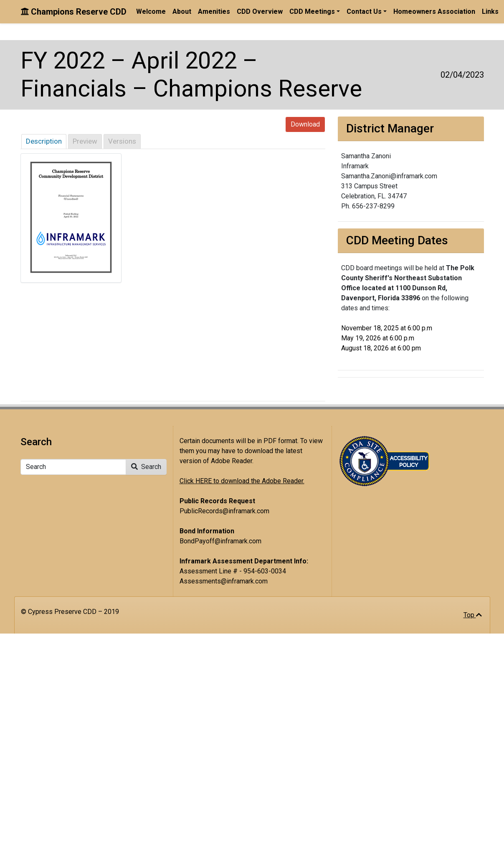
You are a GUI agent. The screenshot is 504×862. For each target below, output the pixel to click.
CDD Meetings (312, 11)
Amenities (214, 11)
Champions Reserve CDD (73, 12)
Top (473, 615)
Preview (85, 141)
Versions (122, 141)
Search (146, 467)
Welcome (151, 11)
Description (44, 141)
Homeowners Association (434, 11)
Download (305, 124)
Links (490, 11)
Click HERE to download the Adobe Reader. (242, 481)
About (182, 11)
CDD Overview (260, 11)
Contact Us (364, 11)
